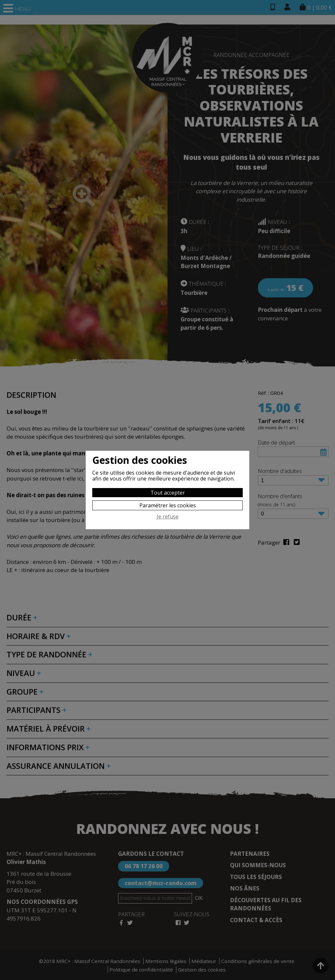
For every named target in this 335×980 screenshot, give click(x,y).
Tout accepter (168, 493)
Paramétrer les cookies (168, 505)
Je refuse (168, 517)
